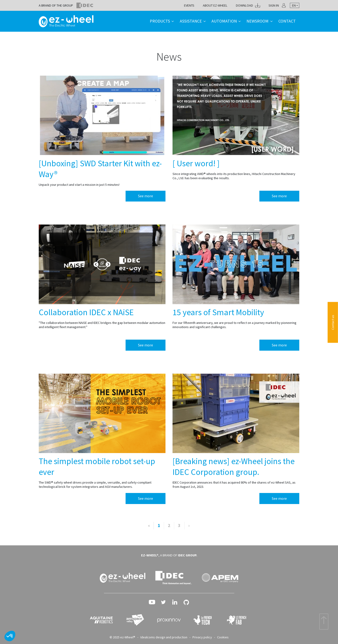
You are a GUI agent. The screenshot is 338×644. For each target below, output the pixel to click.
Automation (224, 21)
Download (244, 5)
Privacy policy (202, 637)
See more (146, 196)
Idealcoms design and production (164, 637)
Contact (287, 21)
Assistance (191, 21)
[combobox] (295, 5)
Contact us (333, 322)
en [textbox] (294, 5)
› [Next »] (189, 525)
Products (160, 21)
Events (189, 5)
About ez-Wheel (215, 5)
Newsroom (257, 21)
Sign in (274, 5)
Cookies (223, 637)
